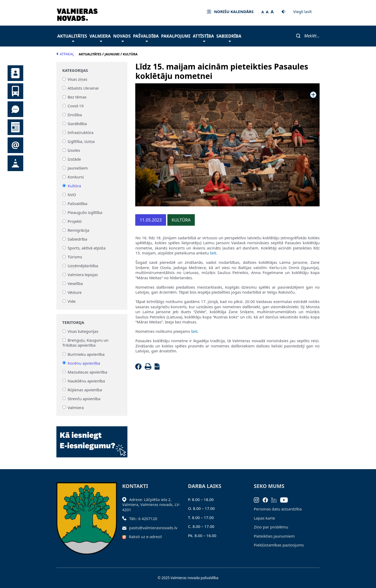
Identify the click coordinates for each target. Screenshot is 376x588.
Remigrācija (78, 230)
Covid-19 (76, 106)
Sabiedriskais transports (15, 91)
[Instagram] (258, 499)
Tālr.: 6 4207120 (143, 519)
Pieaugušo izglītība (85, 212)
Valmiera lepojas (83, 275)
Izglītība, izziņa (81, 141)
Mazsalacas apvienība (87, 372)
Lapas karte (265, 518)
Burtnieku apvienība (86, 354)
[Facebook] (139, 368)
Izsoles (74, 150)
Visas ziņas (77, 79)
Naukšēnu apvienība (86, 381)
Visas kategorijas (83, 331)
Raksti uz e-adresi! (146, 537)
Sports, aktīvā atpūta (87, 248)
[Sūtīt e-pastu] (126, 528)
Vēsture (75, 292)
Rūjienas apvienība (85, 389)
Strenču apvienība (84, 398)
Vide (72, 301)
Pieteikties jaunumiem (15, 145)
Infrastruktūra (81, 132)
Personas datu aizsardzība (278, 509)
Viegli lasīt (302, 11)
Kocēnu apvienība (84, 363)
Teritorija (73, 322)
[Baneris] (92, 439)
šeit (213, 253)
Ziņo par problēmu (271, 527)
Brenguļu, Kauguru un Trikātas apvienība (86, 343)
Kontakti (15, 73)
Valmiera (100, 37)
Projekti (75, 221)
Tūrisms (75, 257)
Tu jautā (15, 109)
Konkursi (76, 177)
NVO (72, 195)
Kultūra (74, 186)
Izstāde (74, 159)
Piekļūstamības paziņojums (279, 545)
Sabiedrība (229, 37)
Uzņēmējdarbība (83, 266)
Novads (122, 37)
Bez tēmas (77, 97)
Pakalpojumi (176, 36)
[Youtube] (286, 499)
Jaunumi (15, 127)
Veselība (75, 283)
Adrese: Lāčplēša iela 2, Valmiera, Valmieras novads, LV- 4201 (151, 505)
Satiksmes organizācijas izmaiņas (15, 163)
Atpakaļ (65, 54)
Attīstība (203, 37)
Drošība (75, 115)
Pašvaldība (146, 37)
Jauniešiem (78, 168)
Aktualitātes (72, 37)
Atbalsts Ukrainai (83, 88)
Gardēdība (77, 124)
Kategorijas (75, 70)
